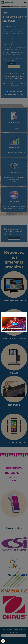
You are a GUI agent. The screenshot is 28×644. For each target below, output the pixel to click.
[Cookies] (3, 641)
